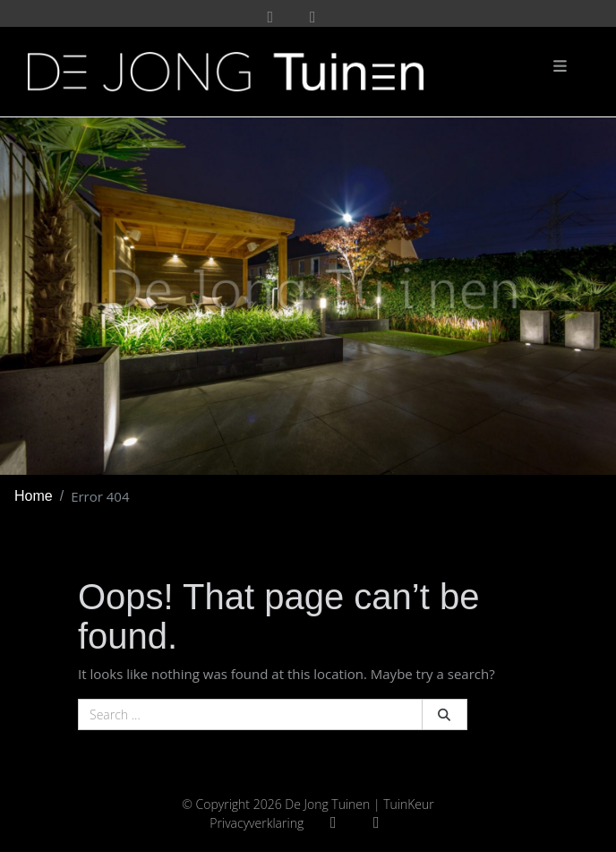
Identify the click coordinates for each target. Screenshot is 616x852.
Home (34, 496)
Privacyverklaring (257, 823)
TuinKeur (409, 804)
